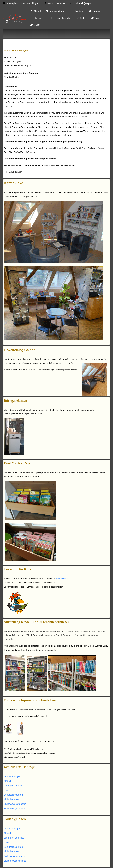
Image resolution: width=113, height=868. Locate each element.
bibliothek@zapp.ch (84, 3)
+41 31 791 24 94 (56, 3)
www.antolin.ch (62, 579)
